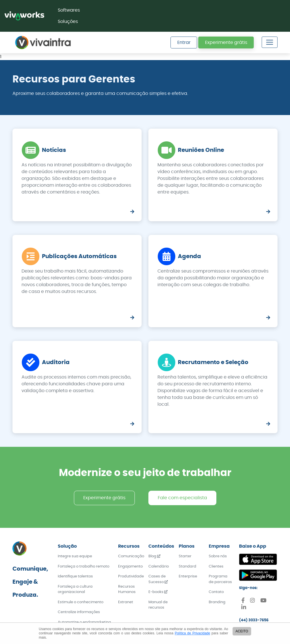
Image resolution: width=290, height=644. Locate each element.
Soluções (68, 22)
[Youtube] (263, 601)
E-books (158, 592)
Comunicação (131, 556)
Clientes (216, 567)
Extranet (126, 602)
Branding (217, 602)
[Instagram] (252, 601)
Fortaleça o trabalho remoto (84, 567)
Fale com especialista (182, 498)
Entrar (184, 42)
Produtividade (131, 576)
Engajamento (130, 567)
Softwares (69, 10)
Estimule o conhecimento (81, 602)
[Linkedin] (244, 608)
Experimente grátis (226, 42)
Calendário (159, 567)
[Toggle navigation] (270, 42)
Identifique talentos (75, 576)
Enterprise (188, 576)
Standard (187, 567)
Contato (216, 592)
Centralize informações (79, 612)
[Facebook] (243, 601)
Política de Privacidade (192, 633)
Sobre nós (218, 556)
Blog (154, 556)
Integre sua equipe (75, 556)
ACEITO (242, 631)
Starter (185, 556)
